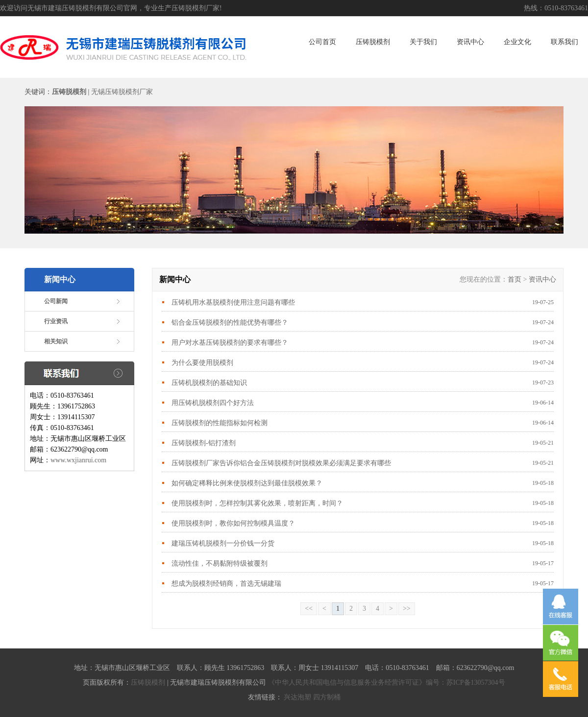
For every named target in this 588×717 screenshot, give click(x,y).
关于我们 (423, 42)
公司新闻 (56, 301)
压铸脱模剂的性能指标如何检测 (220, 423)
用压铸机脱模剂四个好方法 (213, 403)
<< (309, 609)
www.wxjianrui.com (78, 460)
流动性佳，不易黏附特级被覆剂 (220, 563)
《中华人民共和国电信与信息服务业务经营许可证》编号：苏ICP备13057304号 (387, 682)
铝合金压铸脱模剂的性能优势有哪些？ (234, 323)
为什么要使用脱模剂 (202, 363)
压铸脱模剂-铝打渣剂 (204, 443)
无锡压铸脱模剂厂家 (122, 92)
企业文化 (517, 42)
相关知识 (56, 341)
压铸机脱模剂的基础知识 (209, 383)
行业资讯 (56, 321)
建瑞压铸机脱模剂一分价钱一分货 (223, 543)
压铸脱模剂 (373, 42)
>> (407, 609)
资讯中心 (470, 42)
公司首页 (322, 42)
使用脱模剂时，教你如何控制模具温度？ (234, 523)
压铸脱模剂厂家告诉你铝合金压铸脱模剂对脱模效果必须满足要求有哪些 (281, 463)
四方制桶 (327, 697)
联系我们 (564, 42)
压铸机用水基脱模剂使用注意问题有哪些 (233, 302)
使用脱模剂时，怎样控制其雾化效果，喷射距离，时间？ (257, 503)
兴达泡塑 (297, 697)
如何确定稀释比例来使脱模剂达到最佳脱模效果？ (247, 483)
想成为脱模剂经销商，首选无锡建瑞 (226, 584)
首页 (514, 279)
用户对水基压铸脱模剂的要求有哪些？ (230, 343)
